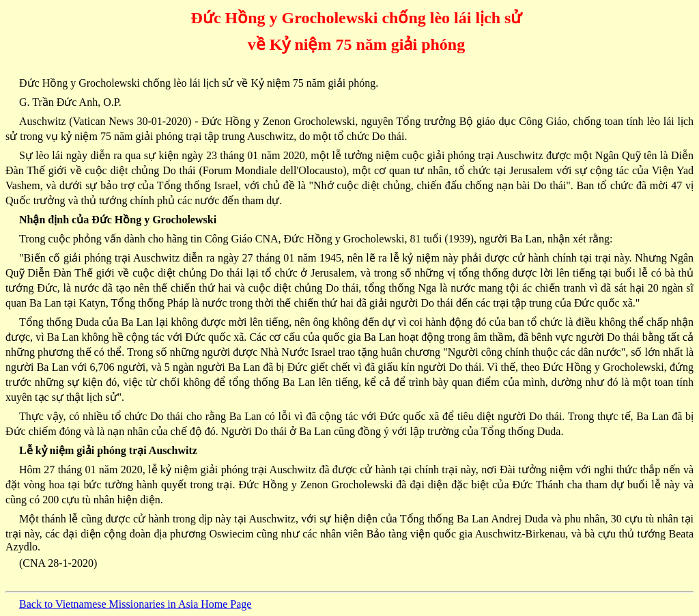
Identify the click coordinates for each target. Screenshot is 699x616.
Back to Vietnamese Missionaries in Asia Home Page (135, 604)
